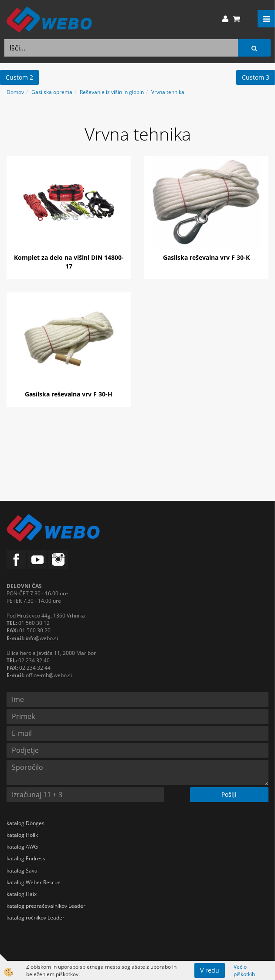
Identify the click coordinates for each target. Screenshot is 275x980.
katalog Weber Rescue (34, 882)
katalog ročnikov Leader (36, 918)
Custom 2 (19, 77)
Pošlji (229, 794)
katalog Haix (22, 894)
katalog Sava (22, 871)
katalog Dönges (25, 823)
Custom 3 (256, 77)
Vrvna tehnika (168, 92)
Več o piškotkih (244, 970)
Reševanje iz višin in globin (112, 92)
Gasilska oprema (52, 92)
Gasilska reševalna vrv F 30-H (69, 394)
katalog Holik (22, 835)
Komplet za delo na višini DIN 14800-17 (69, 262)
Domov (15, 92)
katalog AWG (22, 847)
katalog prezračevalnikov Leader (46, 906)
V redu (210, 970)
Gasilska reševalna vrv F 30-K (206, 257)
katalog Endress (26, 858)
